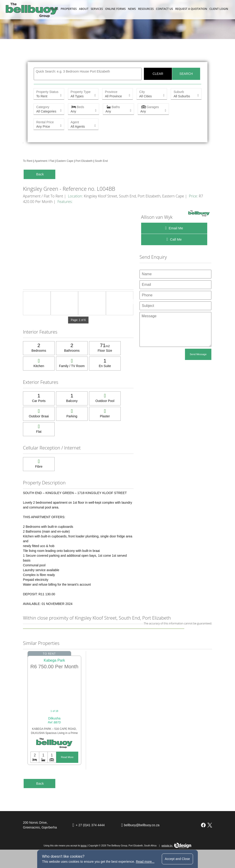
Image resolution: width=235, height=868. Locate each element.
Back (40, 174)
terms (84, 846)
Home (54, 9)
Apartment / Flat (44, 161)
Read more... (145, 862)
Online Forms (115, 9)
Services (97, 9)
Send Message (198, 354)
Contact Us (165, 9)
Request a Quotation (191, 9)
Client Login (219, 9)
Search (186, 74)
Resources (146, 9)
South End (101, 161)
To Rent (28, 161)
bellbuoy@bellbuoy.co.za (142, 825)
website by (176, 846)
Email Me (174, 228)
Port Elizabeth (84, 161)
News (132, 9)
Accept (177, 859)
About (84, 9)
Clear (158, 74)
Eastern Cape (65, 161)
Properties (69, 9)
